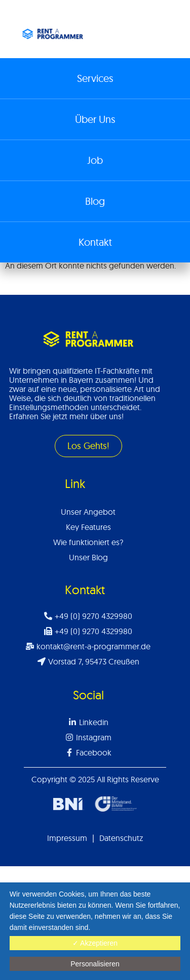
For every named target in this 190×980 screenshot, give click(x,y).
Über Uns (95, 119)
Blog (95, 201)
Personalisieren (95, 964)
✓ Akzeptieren (95, 943)
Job (95, 160)
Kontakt (95, 242)
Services (95, 78)
